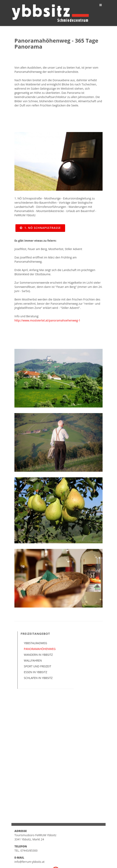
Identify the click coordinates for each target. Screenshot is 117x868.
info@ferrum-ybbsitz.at (29, 862)
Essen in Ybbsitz (35, 672)
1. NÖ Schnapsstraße (40, 228)
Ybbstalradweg (35, 643)
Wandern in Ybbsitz (38, 655)
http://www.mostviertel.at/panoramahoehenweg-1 (47, 320)
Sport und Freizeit (38, 666)
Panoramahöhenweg (40, 649)
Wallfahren (33, 660)
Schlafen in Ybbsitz (38, 678)
